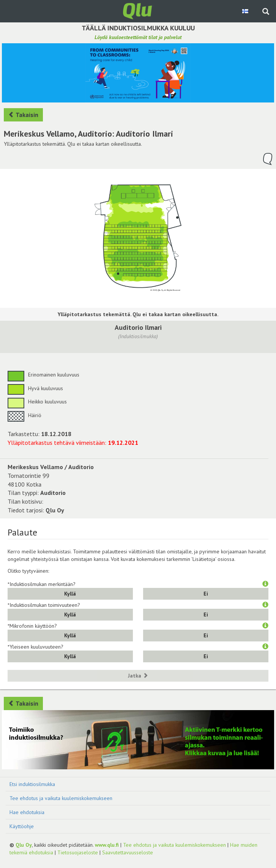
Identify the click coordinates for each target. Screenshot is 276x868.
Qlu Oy (24, 845)
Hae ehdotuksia (27, 812)
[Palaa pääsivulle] (138, 11)
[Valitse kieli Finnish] (246, 11)
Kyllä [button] (70, 594)
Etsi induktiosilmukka (32, 784)
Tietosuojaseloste (78, 852)
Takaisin (23, 115)
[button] (265, 584)
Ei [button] (206, 594)
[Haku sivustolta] (266, 12)
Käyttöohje (22, 826)
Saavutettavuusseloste (128, 852)
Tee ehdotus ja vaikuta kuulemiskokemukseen (61, 798)
